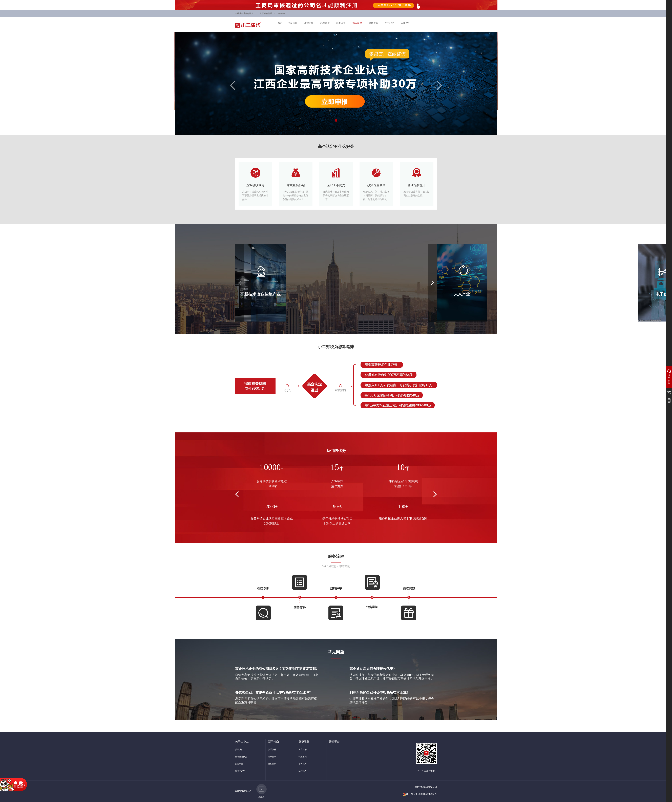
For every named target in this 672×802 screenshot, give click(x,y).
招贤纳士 (239, 764)
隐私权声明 (240, 771)
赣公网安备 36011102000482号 (420, 794)
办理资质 (325, 23)
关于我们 (389, 23)
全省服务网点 (241, 757)
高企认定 (357, 23)
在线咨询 (272, 757)
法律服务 (303, 771)
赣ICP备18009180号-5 (426, 787)
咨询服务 (303, 764)
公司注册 (293, 23)
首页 (280, 23)
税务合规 (341, 23)
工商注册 (303, 750)
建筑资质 (373, 23)
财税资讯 (272, 764)
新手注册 (272, 750)
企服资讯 (406, 23)
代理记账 (309, 23)
